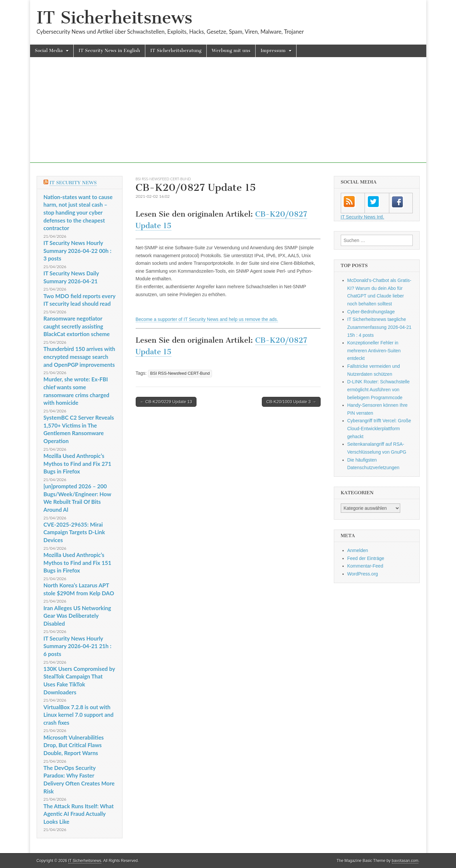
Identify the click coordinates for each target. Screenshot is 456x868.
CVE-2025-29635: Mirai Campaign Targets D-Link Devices (74, 532)
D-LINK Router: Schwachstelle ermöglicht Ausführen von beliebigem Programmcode (379, 389)
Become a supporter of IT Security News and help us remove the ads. (207, 319)
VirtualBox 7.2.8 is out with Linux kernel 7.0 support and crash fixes (79, 715)
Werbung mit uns (231, 51)
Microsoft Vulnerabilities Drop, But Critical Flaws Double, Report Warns (74, 745)
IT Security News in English (109, 51)
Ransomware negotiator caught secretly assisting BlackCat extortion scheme (77, 326)
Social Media (49, 51)
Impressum (273, 51)
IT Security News (73, 183)
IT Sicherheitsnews (115, 18)
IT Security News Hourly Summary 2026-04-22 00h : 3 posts (78, 251)
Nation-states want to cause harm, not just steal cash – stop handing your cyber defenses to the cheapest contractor (78, 213)
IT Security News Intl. (363, 217)
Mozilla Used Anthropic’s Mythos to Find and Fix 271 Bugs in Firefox (77, 464)
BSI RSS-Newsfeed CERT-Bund (163, 179)
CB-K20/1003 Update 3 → (291, 402)
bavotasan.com (405, 861)
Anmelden (358, 550)
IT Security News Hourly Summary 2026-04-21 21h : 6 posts (78, 646)
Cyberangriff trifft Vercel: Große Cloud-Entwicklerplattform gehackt (379, 428)
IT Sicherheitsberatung (176, 51)
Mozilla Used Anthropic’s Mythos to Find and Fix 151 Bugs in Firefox (77, 563)
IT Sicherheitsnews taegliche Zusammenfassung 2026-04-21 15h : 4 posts (380, 327)
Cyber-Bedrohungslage (371, 312)
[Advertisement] (228, 117)
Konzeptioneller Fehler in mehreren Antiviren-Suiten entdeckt (374, 350)
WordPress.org (363, 574)
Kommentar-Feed (365, 566)
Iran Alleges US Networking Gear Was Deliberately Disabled (77, 616)
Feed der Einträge (366, 558)
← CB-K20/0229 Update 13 (166, 402)
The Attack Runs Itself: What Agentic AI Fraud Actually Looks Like (79, 814)
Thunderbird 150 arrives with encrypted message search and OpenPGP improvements (79, 357)
